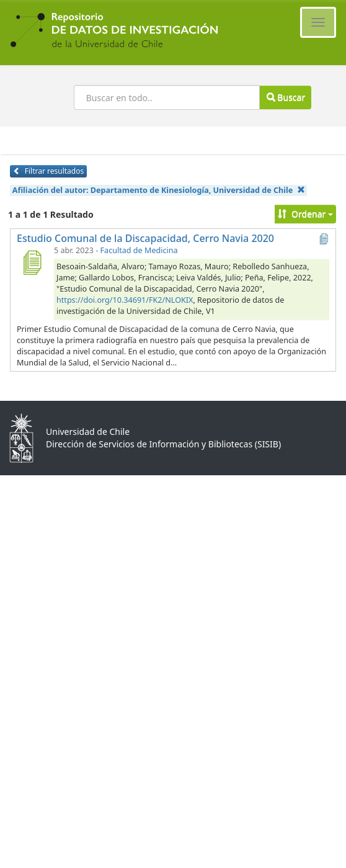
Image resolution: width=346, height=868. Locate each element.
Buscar (286, 97)
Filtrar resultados (48, 171)
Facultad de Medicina (139, 250)
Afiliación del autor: (159, 190)
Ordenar (305, 214)
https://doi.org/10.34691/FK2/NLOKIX (125, 300)
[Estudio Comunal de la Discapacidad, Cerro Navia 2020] (32, 262)
